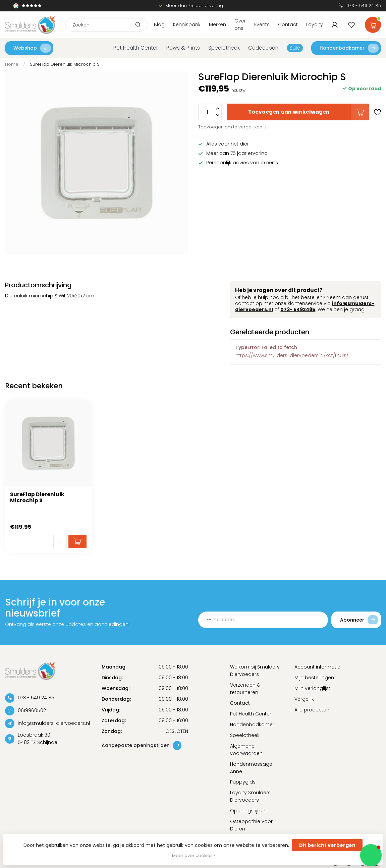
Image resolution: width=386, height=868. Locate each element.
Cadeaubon (263, 48)
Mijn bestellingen (314, 678)
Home (12, 64)
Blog (159, 24)
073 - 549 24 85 (364, 6)
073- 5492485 (298, 309)
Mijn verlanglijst (312, 688)
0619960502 (32, 710)
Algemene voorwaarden (246, 750)
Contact (288, 24)
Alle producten (312, 710)
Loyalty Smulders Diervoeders (250, 796)
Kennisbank (187, 24)
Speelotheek (224, 48)
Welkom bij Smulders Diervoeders (255, 671)
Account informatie (317, 667)
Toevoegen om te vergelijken (230, 127)
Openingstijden (248, 811)
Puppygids (243, 782)
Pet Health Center (136, 48)
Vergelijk (304, 699)
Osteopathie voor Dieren (251, 825)
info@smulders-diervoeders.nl (54, 723)
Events (262, 24)
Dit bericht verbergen (327, 845)
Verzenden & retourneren (245, 689)
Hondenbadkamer (349, 48)
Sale (295, 48)
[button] (371, 855)
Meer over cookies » (194, 855)
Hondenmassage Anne (251, 768)
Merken (217, 24)
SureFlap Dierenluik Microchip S (65, 64)
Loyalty (315, 24)
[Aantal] (60, 541)
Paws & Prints (183, 48)
